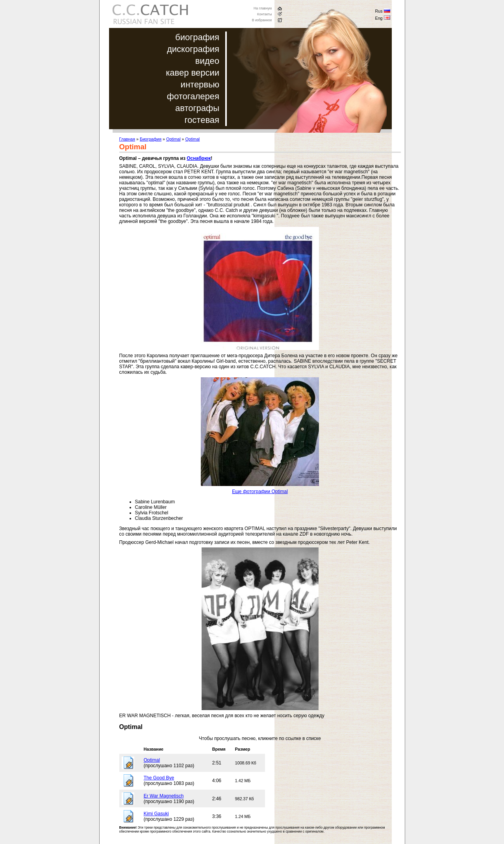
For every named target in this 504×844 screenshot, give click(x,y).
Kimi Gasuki (156, 814)
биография (197, 37)
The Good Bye (159, 778)
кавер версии (193, 73)
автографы (197, 108)
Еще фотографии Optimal (260, 492)
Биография (151, 139)
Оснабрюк (199, 158)
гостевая (202, 120)
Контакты (264, 14)
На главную (263, 8)
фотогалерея (193, 96)
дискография (193, 49)
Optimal (173, 139)
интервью (200, 84)
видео (207, 61)
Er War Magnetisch (164, 796)
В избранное (262, 20)
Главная (127, 139)
